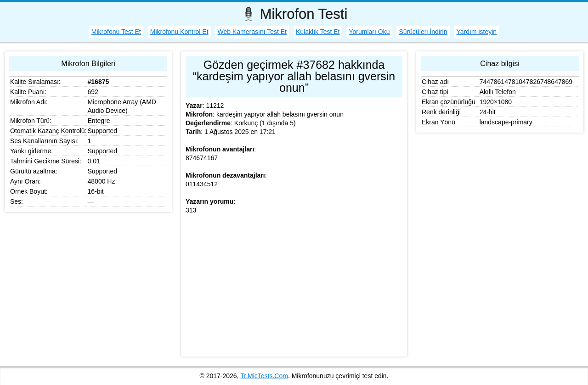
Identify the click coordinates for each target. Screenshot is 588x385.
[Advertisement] (294, 288)
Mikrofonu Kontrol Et (179, 32)
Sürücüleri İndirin (423, 32)
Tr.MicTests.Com (264, 376)
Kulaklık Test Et (318, 32)
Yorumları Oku (369, 32)
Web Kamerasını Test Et (252, 32)
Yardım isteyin (477, 32)
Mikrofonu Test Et (116, 32)
